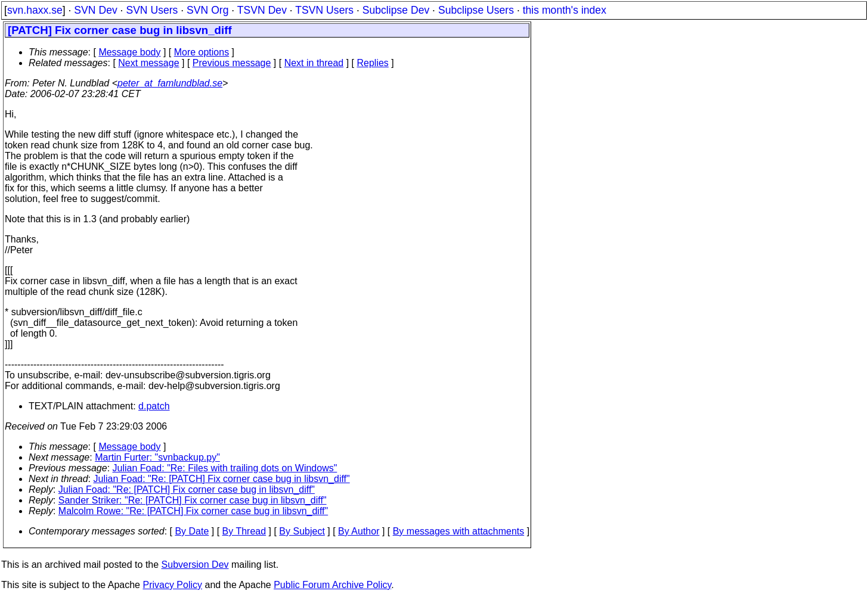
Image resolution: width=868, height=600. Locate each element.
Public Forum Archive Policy (332, 585)
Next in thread (314, 63)
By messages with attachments (459, 531)
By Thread (244, 531)
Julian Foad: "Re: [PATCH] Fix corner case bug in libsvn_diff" (222, 479)
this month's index (565, 10)
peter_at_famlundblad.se (170, 83)
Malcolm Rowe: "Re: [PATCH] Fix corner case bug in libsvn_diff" (193, 511)
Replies (373, 63)
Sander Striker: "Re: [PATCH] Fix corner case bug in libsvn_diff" (193, 500)
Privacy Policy (172, 585)
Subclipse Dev (396, 10)
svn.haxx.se (35, 10)
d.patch (154, 406)
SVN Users (152, 10)
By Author (359, 531)
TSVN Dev (262, 10)
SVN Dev (95, 10)
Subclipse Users (476, 10)
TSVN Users (324, 10)
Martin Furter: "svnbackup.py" (157, 457)
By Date (192, 531)
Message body (129, 52)
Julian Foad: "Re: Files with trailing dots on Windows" (225, 468)
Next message (148, 63)
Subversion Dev (195, 565)
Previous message (232, 63)
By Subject (302, 531)
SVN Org (207, 10)
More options (202, 52)
